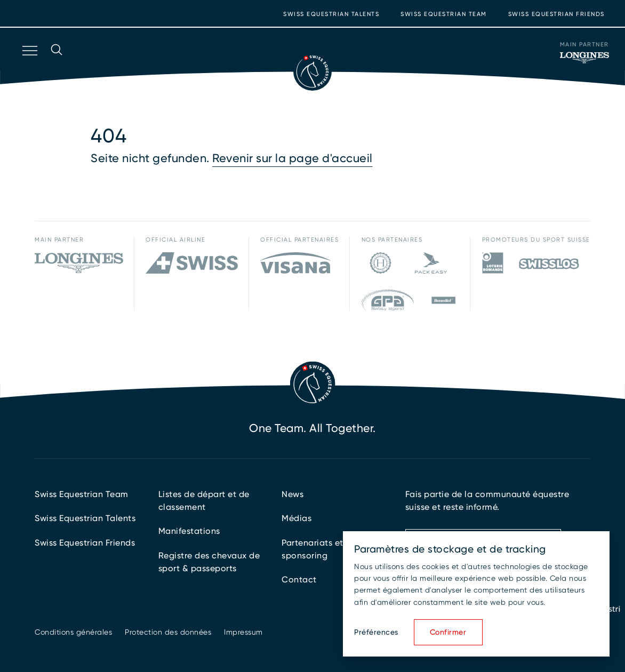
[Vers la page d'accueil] (312, 71)
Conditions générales (73, 632)
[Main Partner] (584, 58)
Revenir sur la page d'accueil (293, 158)
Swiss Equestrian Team (444, 14)
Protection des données (168, 632)
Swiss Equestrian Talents (331, 14)
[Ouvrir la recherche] (57, 65)
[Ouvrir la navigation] (29, 65)
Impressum (243, 632)
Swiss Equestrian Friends (556, 14)
